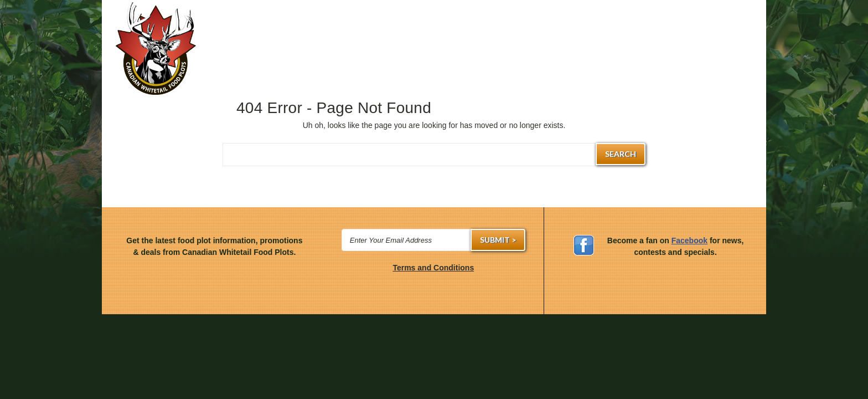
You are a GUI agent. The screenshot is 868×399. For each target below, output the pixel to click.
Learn (632, 54)
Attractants (511, 54)
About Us (739, 54)
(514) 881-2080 (432, 18)
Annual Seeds (378, 54)
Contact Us (683, 54)
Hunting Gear (237, 54)
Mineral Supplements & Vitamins (445, 54)
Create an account (523, 18)
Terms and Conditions (433, 268)
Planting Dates (577, 54)
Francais (743, 18)
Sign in (470, 18)
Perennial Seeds (307, 54)
